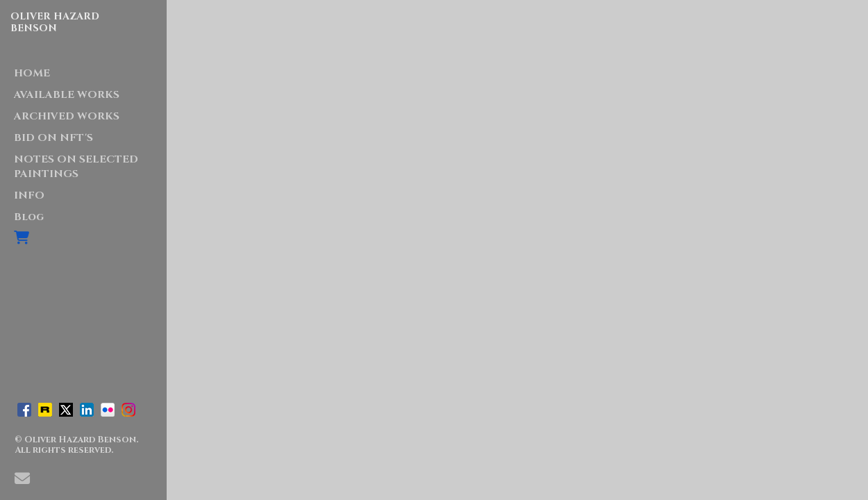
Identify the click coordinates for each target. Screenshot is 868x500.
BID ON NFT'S (53, 138)
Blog (29, 217)
